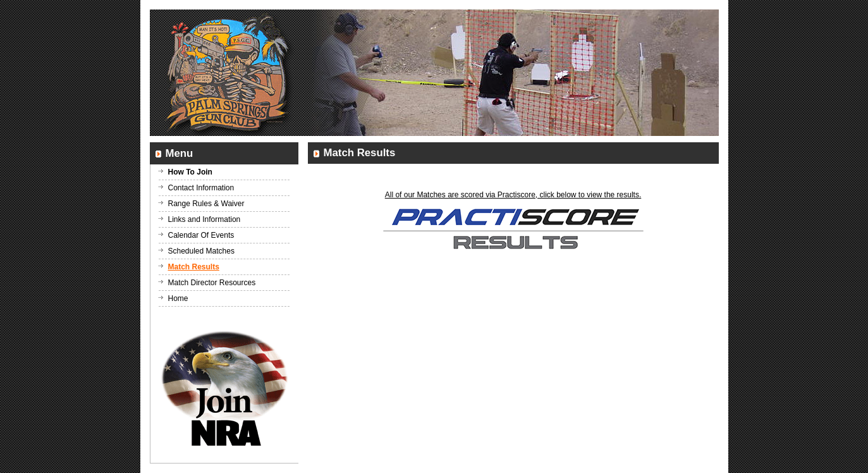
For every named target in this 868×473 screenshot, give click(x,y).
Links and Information (205, 219)
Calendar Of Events (201, 235)
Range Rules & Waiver (206, 204)
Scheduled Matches (201, 251)
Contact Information (201, 188)
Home (178, 298)
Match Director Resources (212, 283)
